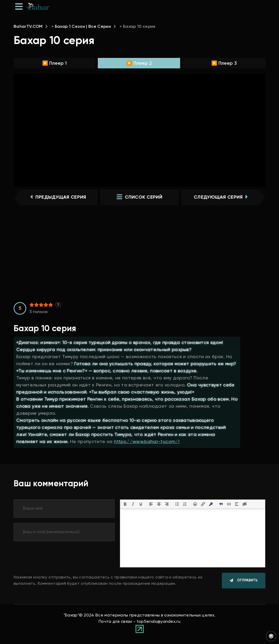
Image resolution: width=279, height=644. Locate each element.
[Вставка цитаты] (221, 505)
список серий (139, 198)
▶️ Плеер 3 (224, 63)
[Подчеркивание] (141, 505)
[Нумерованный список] (185, 505)
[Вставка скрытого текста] (245, 505)
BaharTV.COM (28, 27)
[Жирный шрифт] (125, 505)
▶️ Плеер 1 (54, 63)
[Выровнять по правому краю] (167, 505)
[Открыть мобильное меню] (19, 7)
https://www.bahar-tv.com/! (147, 442)
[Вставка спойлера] (237, 505)
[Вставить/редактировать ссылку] (203, 505)
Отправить (247, 581)
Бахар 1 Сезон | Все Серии (83, 27)
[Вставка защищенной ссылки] (211, 505)
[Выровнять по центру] (159, 505)
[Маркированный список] (177, 505)
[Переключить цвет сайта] (271, 636)
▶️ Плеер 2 (139, 63)
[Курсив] (133, 505)
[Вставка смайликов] (195, 505)
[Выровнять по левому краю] (151, 505)
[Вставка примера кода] (229, 505)
